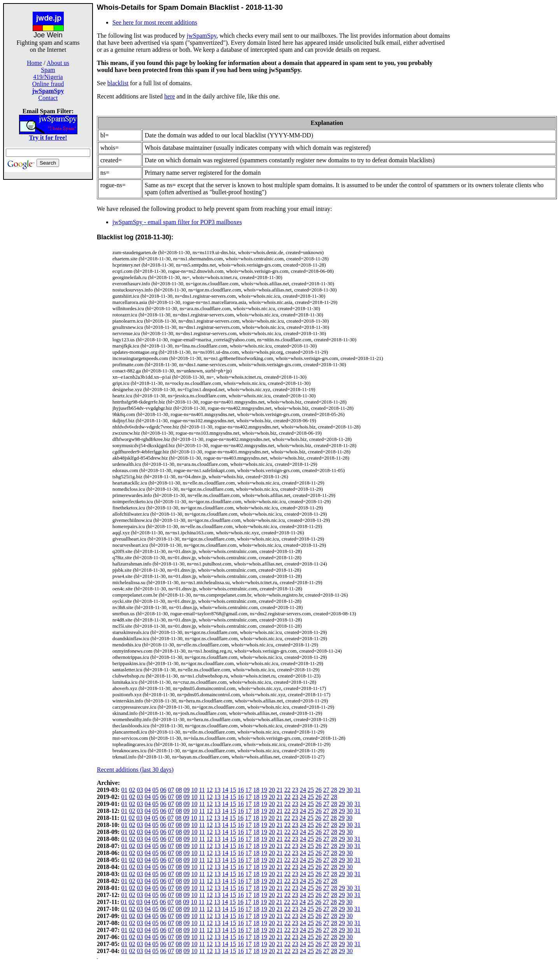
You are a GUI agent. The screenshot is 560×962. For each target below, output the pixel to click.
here (170, 96)
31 (357, 790)
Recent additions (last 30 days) (135, 770)
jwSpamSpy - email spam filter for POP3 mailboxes (177, 222)
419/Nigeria (48, 77)
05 (156, 790)
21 (280, 790)
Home (34, 63)
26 (318, 790)
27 (326, 790)
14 (225, 790)
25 (311, 790)
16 (241, 790)
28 (334, 790)
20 (272, 790)
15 (233, 790)
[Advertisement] (48, 297)
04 (148, 790)
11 (202, 790)
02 (132, 790)
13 (217, 790)
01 (124, 790)
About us (58, 63)
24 (303, 790)
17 (248, 790)
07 (171, 790)
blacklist (118, 83)
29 (342, 790)
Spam (48, 70)
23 (295, 790)
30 (350, 790)
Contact (48, 98)
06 (163, 790)
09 (187, 790)
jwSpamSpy (201, 36)
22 (287, 790)
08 (179, 790)
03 (140, 790)
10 (194, 790)
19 (264, 790)
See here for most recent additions (155, 22)
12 (210, 790)
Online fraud (48, 84)
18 (256, 790)
